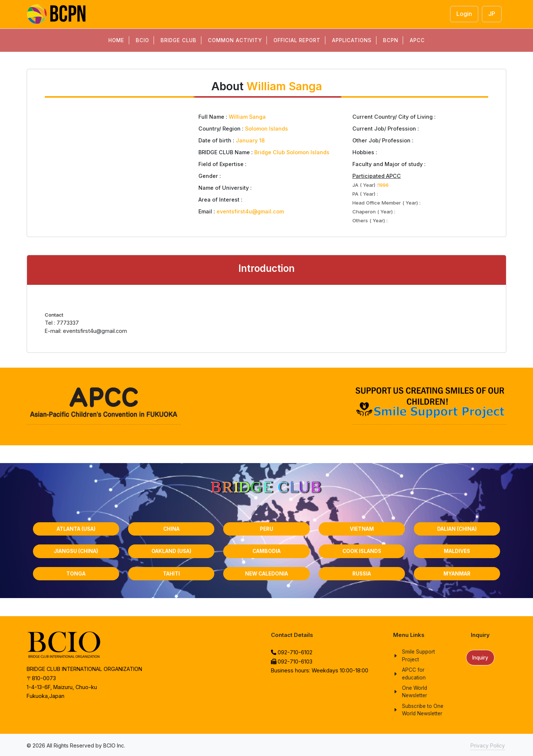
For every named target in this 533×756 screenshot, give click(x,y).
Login (464, 14)
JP (492, 14)
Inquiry (480, 658)
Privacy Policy (488, 745)
